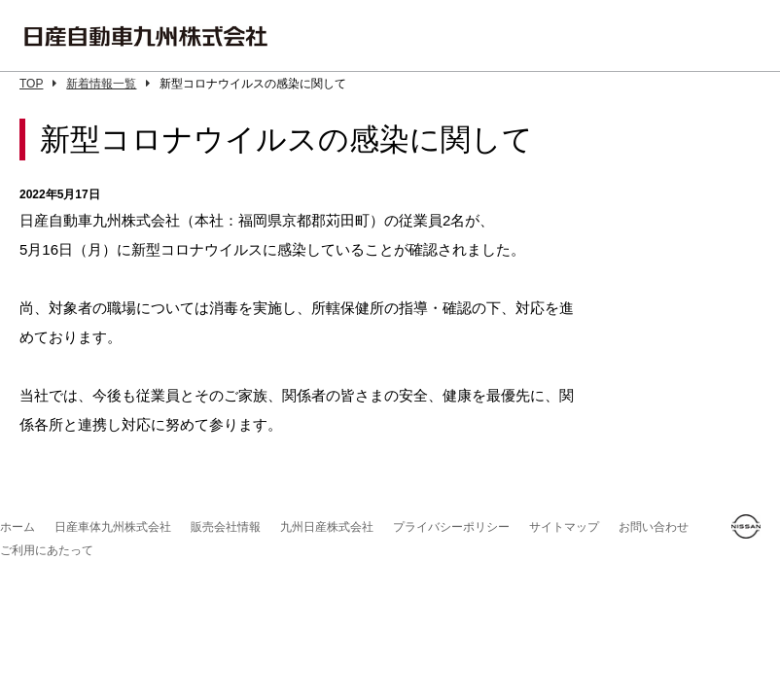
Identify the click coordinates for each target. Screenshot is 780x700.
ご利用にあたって (47, 550)
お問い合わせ (654, 527)
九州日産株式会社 (327, 527)
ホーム (18, 527)
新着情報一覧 (108, 84)
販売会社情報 (226, 527)
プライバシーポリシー (451, 527)
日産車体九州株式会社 (113, 527)
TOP (38, 84)
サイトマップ (564, 527)
